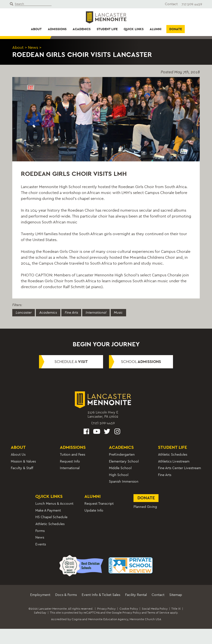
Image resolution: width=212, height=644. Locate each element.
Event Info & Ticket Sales (101, 595)
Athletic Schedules (173, 455)
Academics (82, 29)
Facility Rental (136, 595)
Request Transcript (99, 504)
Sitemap (176, 595)
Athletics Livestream (174, 461)
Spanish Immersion (124, 482)
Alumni (156, 29)
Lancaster (24, 312)
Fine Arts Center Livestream (179, 468)
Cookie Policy (129, 609)
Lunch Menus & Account (54, 504)
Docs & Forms (66, 595)
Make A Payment (48, 510)
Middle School (120, 468)
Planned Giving (145, 507)
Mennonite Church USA (145, 619)
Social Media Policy (155, 609)
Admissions (57, 29)
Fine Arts (72, 312)
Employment (40, 595)
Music (119, 312)
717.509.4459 (192, 4)
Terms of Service (158, 613)
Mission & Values (23, 461)
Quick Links (134, 29)
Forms (40, 531)
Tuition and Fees (73, 455)
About (36, 29)
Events (41, 544)
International (96, 312)
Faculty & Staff (22, 468)
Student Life (107, 29)
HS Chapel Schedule (51, 517)
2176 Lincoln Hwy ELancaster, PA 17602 (103, 415)
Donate (176, 29)
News (33, 47)
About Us (18, 455)
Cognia (77, 619)
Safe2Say (40, 613)
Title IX (176, 609)
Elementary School (124, 461)
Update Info (94, 510)
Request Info (70, 461)
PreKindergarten (122, 455)
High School (119, 475)
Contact (171, 4)
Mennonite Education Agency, (108, 619)
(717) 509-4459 (103, 423)
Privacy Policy (106, 609)
